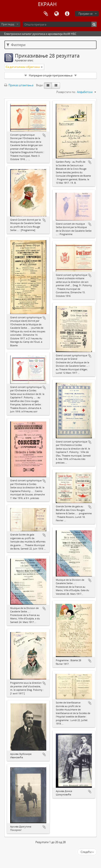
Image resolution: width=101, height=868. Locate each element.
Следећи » (87, 852)
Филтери (16, 45)
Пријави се (86, 14)
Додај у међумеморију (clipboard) (44, 135)
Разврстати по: (66, 92)
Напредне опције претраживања (51, 75)
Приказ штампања (19, 85)
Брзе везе (67, 14)
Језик (56, 14)
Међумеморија (46, 14)
